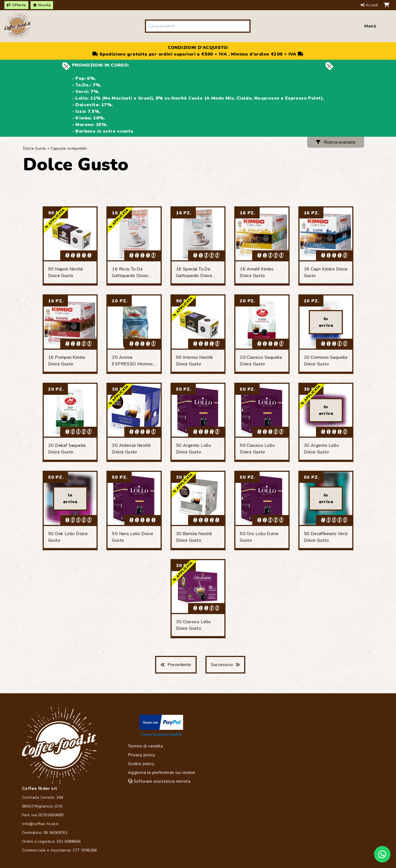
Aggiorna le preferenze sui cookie (161, 773)
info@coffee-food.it (40, 824)
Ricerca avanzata (336, 142)
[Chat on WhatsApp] (382, 854)
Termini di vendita (145, 746)
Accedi (370, 5)
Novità (42, 5)
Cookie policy (141, 764)
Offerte (16, 5)
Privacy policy (142, 755)
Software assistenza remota (159, 781)
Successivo (225, 665)
